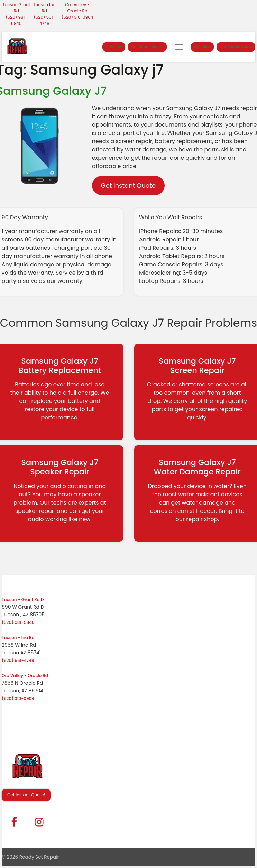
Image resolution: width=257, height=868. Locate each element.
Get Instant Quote (128, 186)
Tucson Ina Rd (44, 8)
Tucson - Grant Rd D (23, 599)
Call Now (114, 47)
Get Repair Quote (147, 47)
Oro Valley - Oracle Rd (77, 8)
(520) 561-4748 (44, 20)
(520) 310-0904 (77, 17)
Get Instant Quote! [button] (26, 795)
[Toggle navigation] (179, 47)
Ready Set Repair (39, 857)
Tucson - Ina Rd (18, 638)
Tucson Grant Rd (16, 8)
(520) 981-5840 (16, 20)
